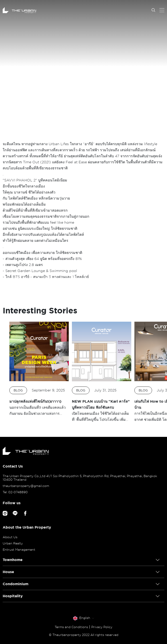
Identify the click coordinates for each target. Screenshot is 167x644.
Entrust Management (19, 550)
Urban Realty (13, 543)
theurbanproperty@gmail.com (26, 486)
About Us (10, 537)
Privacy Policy (102, 627)
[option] (39, 369)
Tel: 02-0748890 (15, 492)
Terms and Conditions (71, 627)
